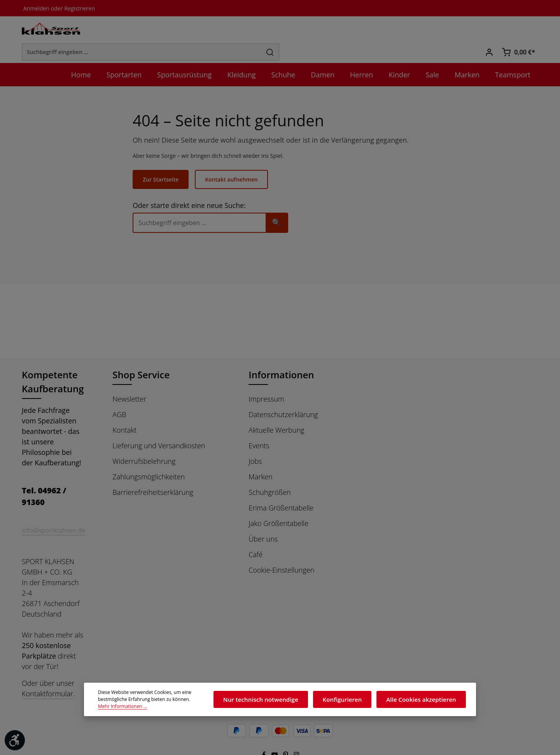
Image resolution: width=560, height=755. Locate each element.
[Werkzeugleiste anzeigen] (15, 740)
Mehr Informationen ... (181, 705)
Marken (260, 457)
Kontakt (124, 411)
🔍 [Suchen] (282, 203)
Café (255, 535)
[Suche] (205, 203)
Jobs (255, 442)
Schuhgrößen (269, 473)
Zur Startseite (165, 160)
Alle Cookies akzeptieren (425, 701)
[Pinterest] (286, 730)
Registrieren (76, 8)
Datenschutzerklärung (283, 395)
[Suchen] (400, 30)
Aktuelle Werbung (276, 411)
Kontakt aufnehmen (235, 160)
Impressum (266, 379)
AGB (119, 395)
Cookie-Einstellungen (281, 551)
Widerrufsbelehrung (144, 442)
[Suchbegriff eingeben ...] (271, 30)
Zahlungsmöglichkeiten (149, 457)
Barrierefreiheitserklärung (153, 473)
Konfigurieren (352, 701)
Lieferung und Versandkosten (159, 426)
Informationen (280, 355)
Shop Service (142, 355)
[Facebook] (264, 730)
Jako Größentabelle (278, 504)
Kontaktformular (47, 667)
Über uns (263, 519)
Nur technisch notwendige (278, 701)
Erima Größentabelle (281, 488)
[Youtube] (275, 730)
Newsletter (129, 379)
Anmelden (36, 8)
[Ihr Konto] (490, 30)
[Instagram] (297, 730)
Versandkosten (368, 749)
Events (259, 426)
